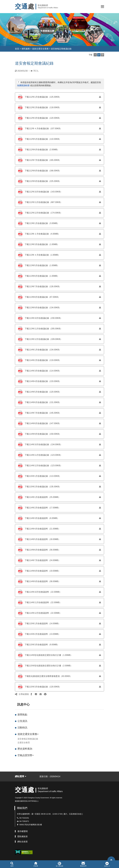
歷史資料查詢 (25, 749)
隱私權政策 (23, 836)
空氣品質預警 (26, 755)
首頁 (17, 49)
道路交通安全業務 (40, 49)
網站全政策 (23, 842)
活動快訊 (22, 728)
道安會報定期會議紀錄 (61, 49)
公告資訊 (22, 721)
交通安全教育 (24, 743)
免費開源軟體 (23, 85)
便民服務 (26, 49)
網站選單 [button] (21, 776)
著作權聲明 (23, 831)
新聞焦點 (22, 715)
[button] (102, 7)
